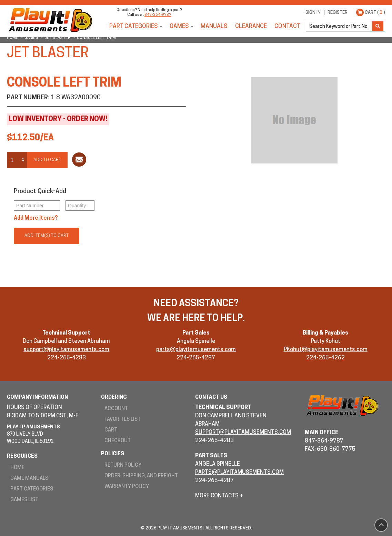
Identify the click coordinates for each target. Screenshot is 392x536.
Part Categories (134, 26)
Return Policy (123, 465)
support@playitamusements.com (66, 350)
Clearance (251, 26)
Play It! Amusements (50, 20)
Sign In (313, 13)
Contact (287, 26)
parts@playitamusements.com (196, 350)
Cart (111, 430)
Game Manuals (29, 479)
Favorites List (123, 420)
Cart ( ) (375, 13)
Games (179, 26)
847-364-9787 (158, 15)
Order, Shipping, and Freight (141, 476)
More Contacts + (219, 496)
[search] (340, 26)
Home (17, 468)
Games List (24, 500)
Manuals (214, 26)
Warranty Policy (127, 487)
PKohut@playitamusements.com (326, 350)
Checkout (118, 441)
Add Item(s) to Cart (47, 236)
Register (338, 13)
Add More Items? (36, 218)
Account (116, 409)
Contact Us (211, 398)
